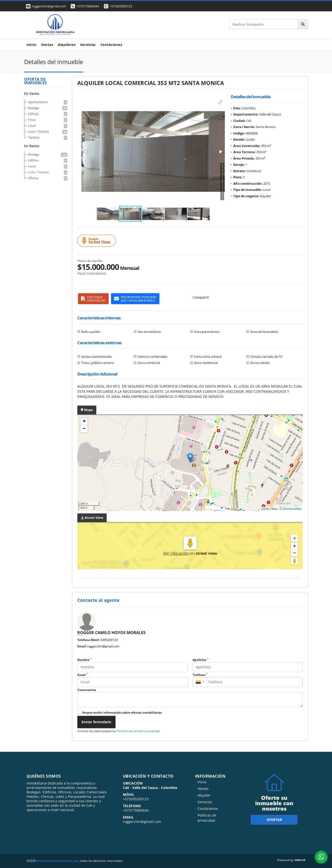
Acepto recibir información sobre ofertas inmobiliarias (122, 712)
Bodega (48, 108)
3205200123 (109, 640)
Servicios (88, 45)
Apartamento (48, 102)
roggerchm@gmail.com (103, 646)
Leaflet (265, 509)
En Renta (32, 146)
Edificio (48, 114)
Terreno (48, 137)
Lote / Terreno (48, 131)
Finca (48, 120)
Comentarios (87, 690)
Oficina (48, 178)
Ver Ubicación (176, 553)
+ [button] (84, 422)
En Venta (32, 93)
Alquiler (204, 795)
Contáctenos (111, 45)
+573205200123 (121, 6)
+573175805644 (88, 6)
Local (48, 126)
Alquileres (67, 45)
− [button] (84, 429)
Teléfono (200, 675)
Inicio (31, 45)
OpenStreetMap (292, 509)
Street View (97, 241)
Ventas (47, 45)
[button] (220, 102)
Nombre (84, 660)
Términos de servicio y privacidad (138, 731)
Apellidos (200, 660)
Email (83, 675)
